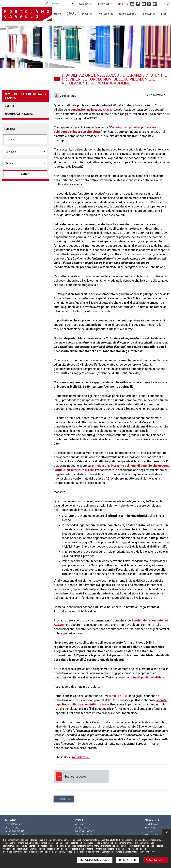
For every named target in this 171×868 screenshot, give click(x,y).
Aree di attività (72, 14)
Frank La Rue (119, 696)
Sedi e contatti (86, 4)
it (164, 4)
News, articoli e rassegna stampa (23, 96)
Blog (164, 14)
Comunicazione (127, 14)
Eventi (9, 106)
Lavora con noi (106, 4)
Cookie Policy (131, 852)
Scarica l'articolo (81, 777)
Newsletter (148, 14)
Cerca (25, 174)
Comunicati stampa (19, 114)
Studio (57, 14)
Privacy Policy (147, 852)
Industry (87, 14)
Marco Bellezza (68, 96)
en (168, 4)
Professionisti (107, 14)
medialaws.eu (81, 757)
